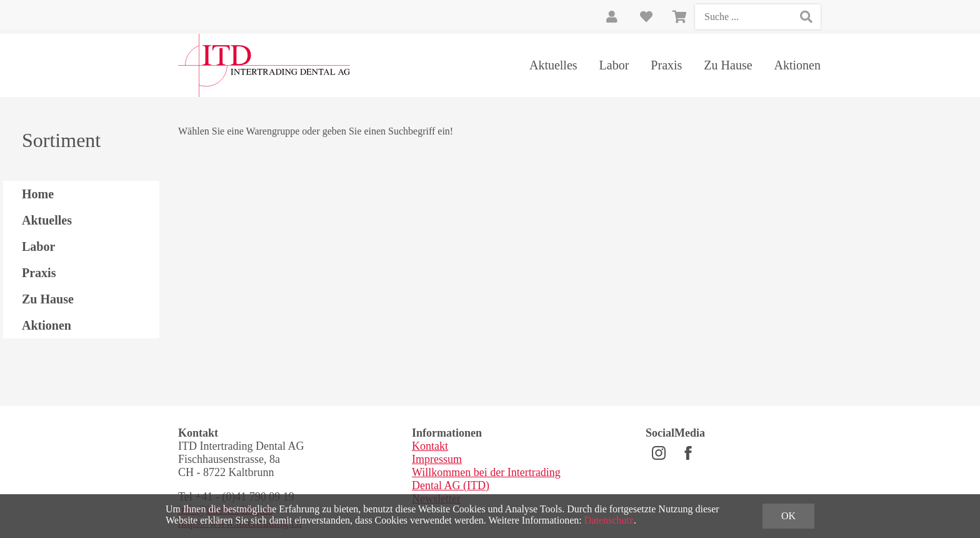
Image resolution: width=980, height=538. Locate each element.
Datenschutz (609, 520)
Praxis (666, 65)
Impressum (437, 459)
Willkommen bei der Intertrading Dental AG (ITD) (486, 479)
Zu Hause (728, 65)
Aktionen (797, 65)
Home (38, 194)
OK (788, 516)
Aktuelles (553, 65)
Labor (614, 65)
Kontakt (430, 446)
